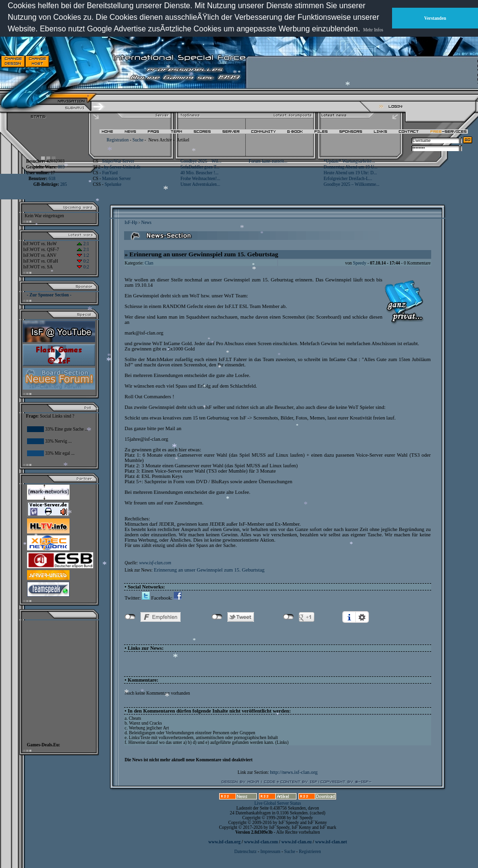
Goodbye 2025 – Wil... (201, 161)
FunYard (110, 173)
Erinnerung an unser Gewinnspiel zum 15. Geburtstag (209, 570)
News (146, 223)
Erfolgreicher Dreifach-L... (348, 179)
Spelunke (113, 184)
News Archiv (160, 140)
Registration (118, 140)
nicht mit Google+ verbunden (288, 617)
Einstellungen (362, 617)
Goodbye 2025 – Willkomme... (351, 184)
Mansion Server (116, 179)
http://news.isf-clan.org (294, 772)
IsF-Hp (131, 223)
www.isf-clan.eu (297, 842)
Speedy (359, 263)
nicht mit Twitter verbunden (217, 617)
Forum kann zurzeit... (268, 161)
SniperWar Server (118, 161)
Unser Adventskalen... (200, 184)
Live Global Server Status (278, 803)
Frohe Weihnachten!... (201, 179)
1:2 (83, 255)
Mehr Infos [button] (373, 30)
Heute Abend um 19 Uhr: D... (350, 173)
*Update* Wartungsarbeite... (349, 161)
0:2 (83, 261)
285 (64, 184)
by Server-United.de (122, 167)
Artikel (183, 140)
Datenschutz (246, 852)
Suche (138, 140)
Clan (149, 263)
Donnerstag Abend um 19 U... (351, 167)
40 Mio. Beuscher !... (200, 173)
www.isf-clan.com (155, 563)
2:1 (83, 244)
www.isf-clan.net (331, 842)
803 (61, 167)
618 (52, 179)
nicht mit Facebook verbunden (130, 617)
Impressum (270, 852)
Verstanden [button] (435, 18)
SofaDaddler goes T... (200, 167)
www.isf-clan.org (224, 842)
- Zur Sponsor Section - (49, 295)
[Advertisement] (310, 61)
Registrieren (310, 852)
